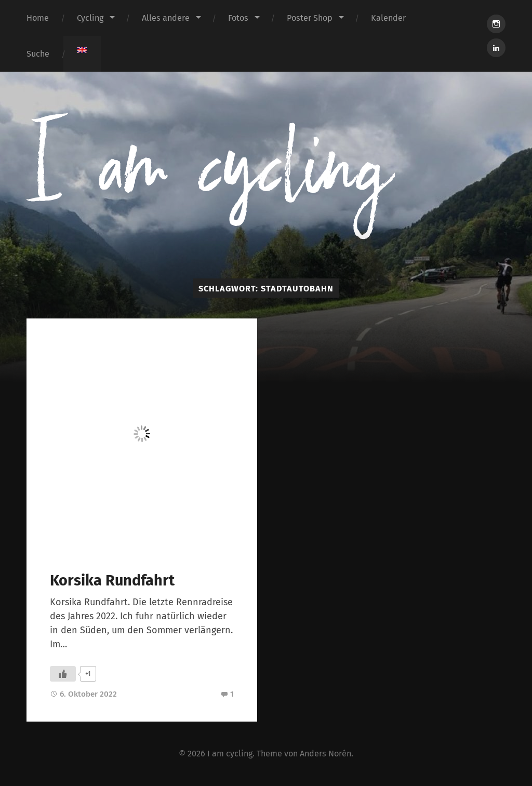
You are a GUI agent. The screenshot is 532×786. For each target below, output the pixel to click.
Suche (38, 54)
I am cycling (230, 754)
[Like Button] (63, 674)
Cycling (90, 18)
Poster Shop (310, 18)
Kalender (388, 18)
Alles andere (166, 18)
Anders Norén (325, 754)
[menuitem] (82, 50)
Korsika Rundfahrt (112, 581)
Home (38, 18)
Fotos (238, 18)
